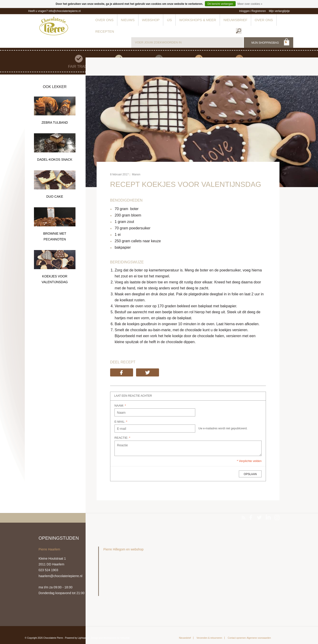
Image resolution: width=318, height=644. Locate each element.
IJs (169, 20)
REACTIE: (122, 438)
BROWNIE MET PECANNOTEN (55, 236)
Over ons (105, 20)
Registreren (259, 11)
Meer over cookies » (250, 4)
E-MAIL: (121, 422)
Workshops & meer (198, 20)
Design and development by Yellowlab (110, 638)
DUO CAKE (55, 197)
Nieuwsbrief (235, 20)
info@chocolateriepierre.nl (65, 11)
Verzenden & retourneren (209, 638)
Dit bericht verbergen (220, 4)
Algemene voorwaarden (259, 638)
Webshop (151, 20)
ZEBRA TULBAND (55, 123)
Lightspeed (83, 638)
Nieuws (128, 20)
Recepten (105, 31)
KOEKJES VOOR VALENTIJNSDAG (55, 279)
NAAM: (120, 406)
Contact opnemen (237, 638)
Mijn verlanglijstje (279, 11)
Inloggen (244, 11)
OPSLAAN (250, 474)
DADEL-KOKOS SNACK (55, 160)
